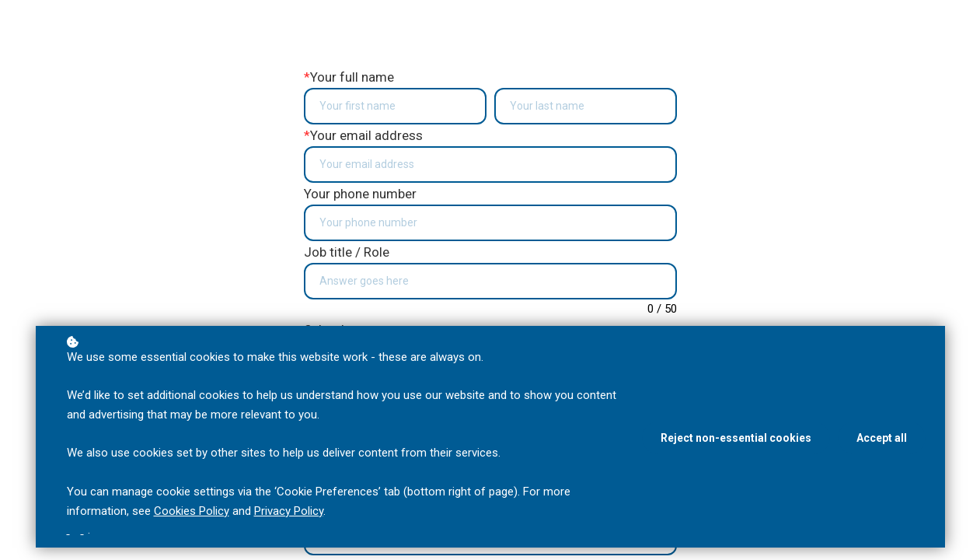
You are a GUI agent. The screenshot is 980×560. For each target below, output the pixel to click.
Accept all (882, 438)
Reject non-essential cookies (736, 438)
